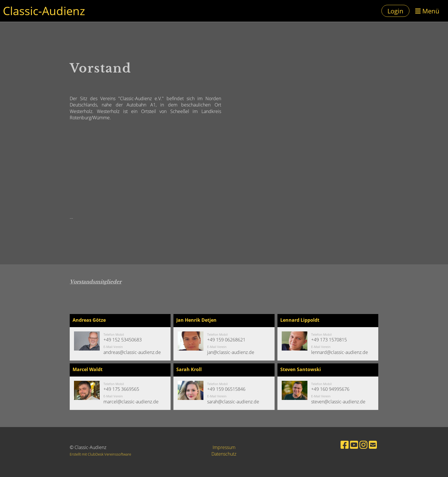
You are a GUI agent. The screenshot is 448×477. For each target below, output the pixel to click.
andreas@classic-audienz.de (132, 352)
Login (395, 11)
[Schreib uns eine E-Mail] (373, 445)
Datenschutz (224, 454)
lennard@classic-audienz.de (340, 352)
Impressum (224, 447)
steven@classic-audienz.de (338, 402)
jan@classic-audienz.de (231, 352)
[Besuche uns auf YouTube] (354, 445)
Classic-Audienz (44, 11)
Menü (427, 11)
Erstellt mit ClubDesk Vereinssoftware (100, 454)
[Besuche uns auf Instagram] (363, 445)
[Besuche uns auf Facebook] (345, 445)
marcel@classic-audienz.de (131, 402)
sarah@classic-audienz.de (233, 402)
